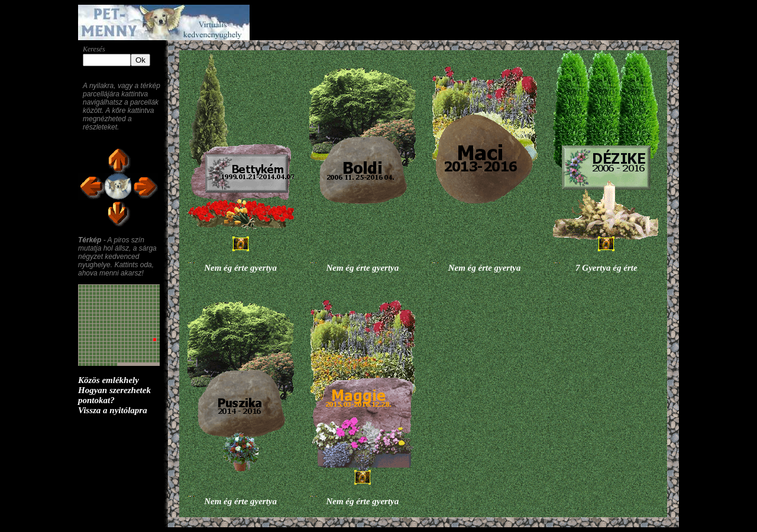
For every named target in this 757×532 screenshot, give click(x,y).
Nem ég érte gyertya (240, 268)
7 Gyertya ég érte (606, 268)
